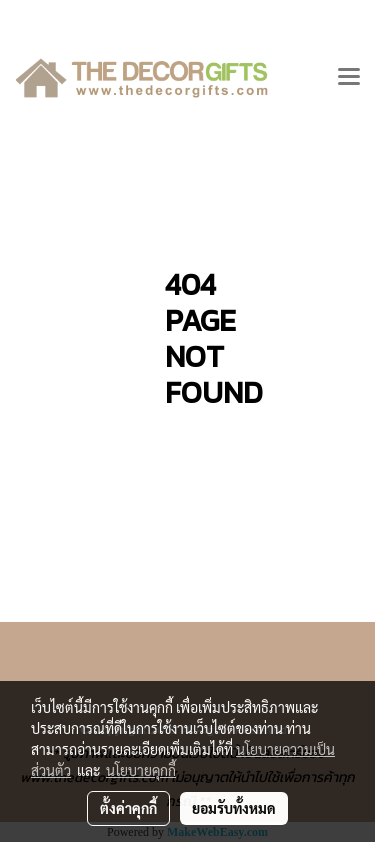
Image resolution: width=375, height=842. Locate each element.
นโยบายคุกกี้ (141, 770)
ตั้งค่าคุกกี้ (128, 808)
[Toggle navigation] (349, 78)
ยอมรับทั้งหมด (234, 808)
